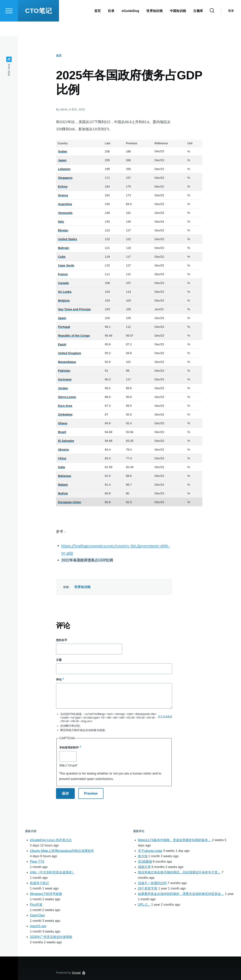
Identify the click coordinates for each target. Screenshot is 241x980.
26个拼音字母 (148, 889)
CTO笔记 (38, 25)
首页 (59, 56)
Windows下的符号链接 (46, 894)
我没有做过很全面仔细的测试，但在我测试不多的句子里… (179, 872)
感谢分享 (144, 867)
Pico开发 (36, 905)
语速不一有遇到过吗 (152, 883)
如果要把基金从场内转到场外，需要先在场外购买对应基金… (181, 894)
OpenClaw (37, 916)
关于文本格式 (165, 717)
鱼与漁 (143, 856)
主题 (59, 660)
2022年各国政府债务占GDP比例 (87, 560)
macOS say (38, 926)
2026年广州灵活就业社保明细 (51, 937)
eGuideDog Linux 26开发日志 (51, 840)
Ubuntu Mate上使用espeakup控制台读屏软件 (62, 851)
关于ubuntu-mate (150, 851)
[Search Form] (212, 25)
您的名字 (62, 640)
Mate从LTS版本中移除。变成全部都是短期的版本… (175, 840)
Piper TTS (37, 862)
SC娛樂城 (145, 862)
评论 (59, 680)
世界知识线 (83, 587)
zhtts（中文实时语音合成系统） (52, 872)
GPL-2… (144, 905)
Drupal (76, 973)
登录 (231, 25)
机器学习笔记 (39, 883)
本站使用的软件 (69, 748)
